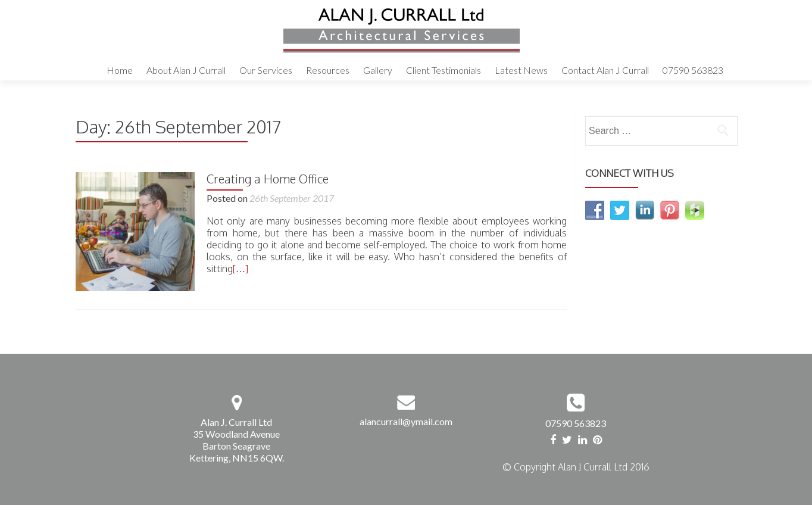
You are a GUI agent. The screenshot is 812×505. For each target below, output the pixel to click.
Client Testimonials (444, 70)
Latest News (521, 70)
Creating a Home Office (268, 179)
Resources (328, 70)
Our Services (266, 70)
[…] (241, 269)
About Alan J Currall (186, 70)
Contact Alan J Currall (605, 70)
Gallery (378, 70)
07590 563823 (693, 70)
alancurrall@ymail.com (406, 421)
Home (120, 70)
